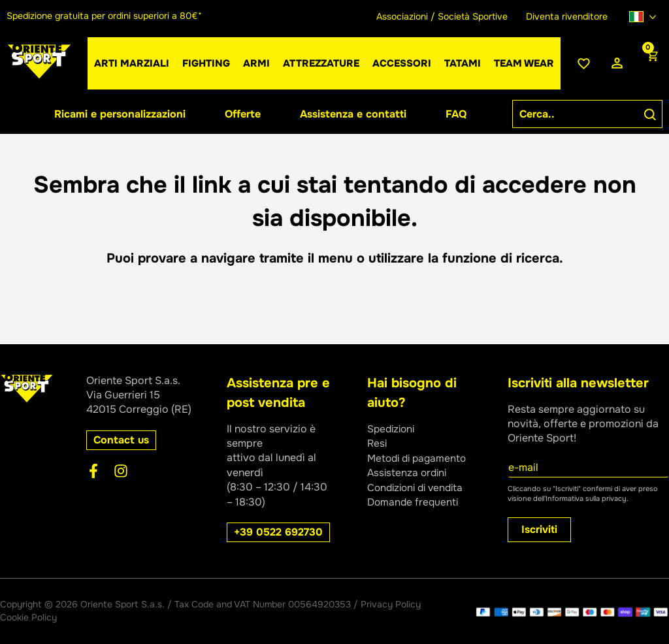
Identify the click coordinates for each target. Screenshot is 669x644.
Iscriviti (539, 529)
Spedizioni (393, 429)
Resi (378, 443)
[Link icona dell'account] (617, 64)
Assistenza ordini (409, 473)
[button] (256, 63)
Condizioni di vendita (418, 487)
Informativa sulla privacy (586, 498)
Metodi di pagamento (419, 458)
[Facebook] (93, 471)
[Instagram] (121, 471)
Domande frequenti (414, 502)
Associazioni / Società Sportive (442, 16)
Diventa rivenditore (567, 16)
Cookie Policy (28, 617)
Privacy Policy (391, 604)
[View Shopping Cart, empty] (651, 63)
